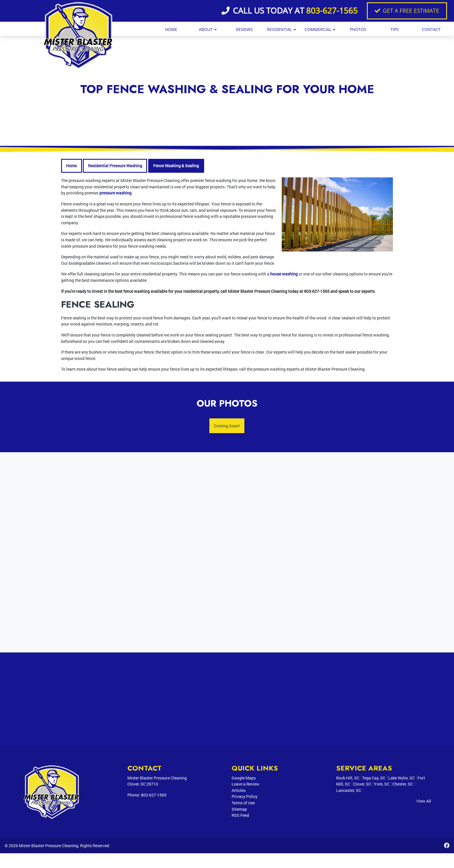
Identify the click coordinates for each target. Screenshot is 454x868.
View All (424, 802)
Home (71, 166)
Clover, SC (362, 785)
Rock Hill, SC (348, 778)
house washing (284, 274)
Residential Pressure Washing (115, 166)
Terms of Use (243, 804)
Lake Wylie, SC (401, 778)
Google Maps (244, 778)
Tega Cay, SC (374, 778)
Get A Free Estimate (407, 11)
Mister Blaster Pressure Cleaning (48, 860)
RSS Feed (240, 816)
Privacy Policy (245, 797)
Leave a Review (246, 785)
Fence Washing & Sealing (176, 166)
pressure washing (115, 193)
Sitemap (239, 810)
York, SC (382, 785)
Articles (239, 791)
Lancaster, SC (349, 791)
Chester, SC (403, 785)
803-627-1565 (332, 10)
